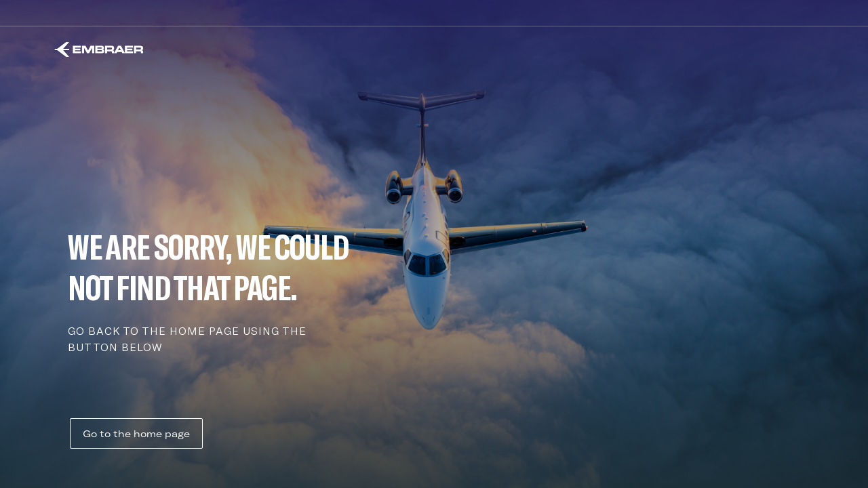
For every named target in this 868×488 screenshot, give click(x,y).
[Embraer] (99, 49)
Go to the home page (136, 434)
